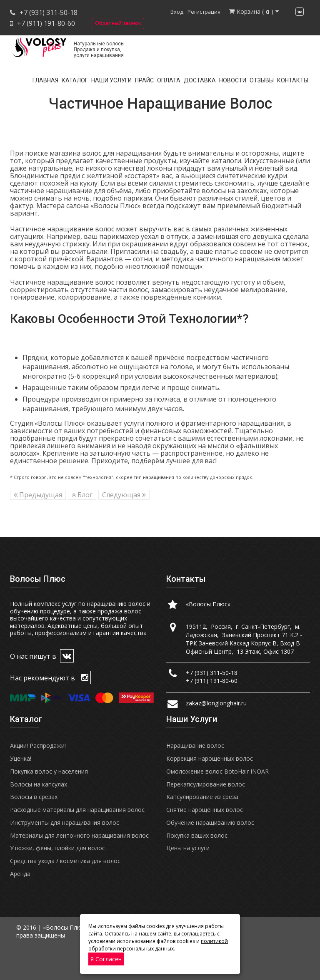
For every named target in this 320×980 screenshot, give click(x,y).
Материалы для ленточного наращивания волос (79, 835)
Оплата (169, 80)
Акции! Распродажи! (38, 746)
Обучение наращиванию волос (210, 822)
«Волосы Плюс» (208, 604)
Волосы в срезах (34, 797)
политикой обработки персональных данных (158, 945)
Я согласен (106, 959)
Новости (233, 80)
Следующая (124, 495)
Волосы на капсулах (39, 784)
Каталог (75, 80)
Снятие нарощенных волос (205, 810)
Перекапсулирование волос (206, 784)
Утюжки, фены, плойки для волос (57, 848)
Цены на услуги (188, 848)
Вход (177, 12)
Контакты (293, 80)
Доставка (200, 80)
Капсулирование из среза (202, 797)
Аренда (20, 874)
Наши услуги (111, 80)
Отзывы (262, 80)
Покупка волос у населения (49, 771)
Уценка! (21, 758)
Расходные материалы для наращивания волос (77, 810)
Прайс (144, 80)
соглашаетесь (199, 934)
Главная (45, 80)
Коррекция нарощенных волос (210, 758)
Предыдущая (38, 495)
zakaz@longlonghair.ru (216, 703)
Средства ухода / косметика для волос (65, 861)
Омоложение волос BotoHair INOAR (217, 771)
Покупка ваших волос (197, 835)
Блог (82, 495)
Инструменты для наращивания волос (65, 822)
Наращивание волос (195, 746)
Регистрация (204, 12)
